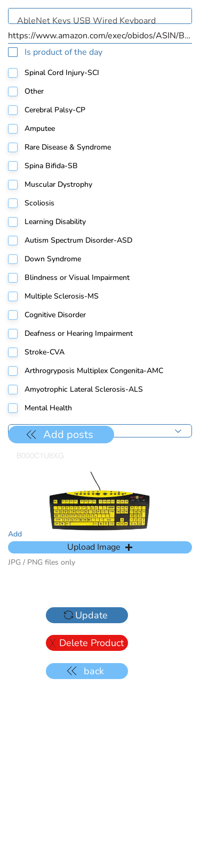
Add (15, 534)
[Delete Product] (87, 643)
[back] (87, 671)
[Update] (87, 615)
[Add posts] (61, 435)
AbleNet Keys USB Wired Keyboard (100, 16)
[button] (100, 547)
